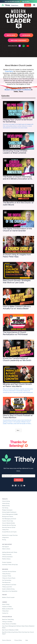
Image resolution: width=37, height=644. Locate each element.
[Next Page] (18, 430)
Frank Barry (9, 71)
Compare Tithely (7, 576)
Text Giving (5, 508)
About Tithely (6, 604)
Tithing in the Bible (7, 622)
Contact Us (5, 613)
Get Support (6, 547)
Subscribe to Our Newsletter (10, 591)
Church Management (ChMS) (10, 514)
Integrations (5, 537)
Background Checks (8, 516)
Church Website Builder (9, 523)
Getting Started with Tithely (10, 552)
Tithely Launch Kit (7, 587)
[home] (10, 5)
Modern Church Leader (8, 597)
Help (27, 640)
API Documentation (7, 557)
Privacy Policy (18, 640)
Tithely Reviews (6, 574)
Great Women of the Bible (9, 624)
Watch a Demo (6, 549)
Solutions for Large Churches (10, 535)
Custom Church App (8, 521)
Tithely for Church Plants (9, 578)
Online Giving (6, 503)
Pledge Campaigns (7, 510)
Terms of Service (7, 640)
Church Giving (6, 501)
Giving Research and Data (9, 585)
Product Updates (7, 562)
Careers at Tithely (7, 607)
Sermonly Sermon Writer (9, 527)
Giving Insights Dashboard (9, 512)
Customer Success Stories (9, 571)
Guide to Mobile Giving (8, 589)
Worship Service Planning (9, 525)
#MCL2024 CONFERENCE (18, 40)
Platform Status (6, 559)
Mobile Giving (6, 506)
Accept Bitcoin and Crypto (9, 532)
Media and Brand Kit (8, 609)
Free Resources (6, 582)
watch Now (11, 35)
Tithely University (7, 554)
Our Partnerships (7, 580)
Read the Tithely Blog (8, 619)
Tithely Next (5, 611)
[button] (34, 5)
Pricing (4, 540)
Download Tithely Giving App (10, 564)
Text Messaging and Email (9, 519)
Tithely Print (5, 530)
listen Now (26, 35)
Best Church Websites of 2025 (10, 630)
